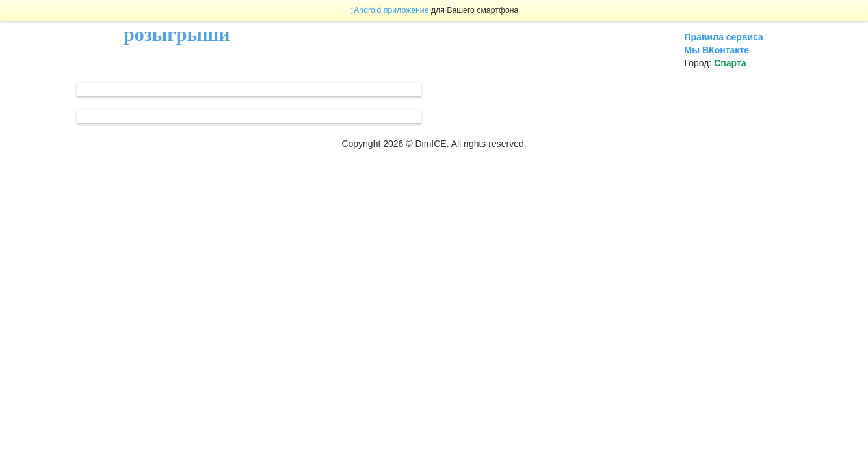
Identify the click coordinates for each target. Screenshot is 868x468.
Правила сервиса (724, 37)
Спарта (730, 63)
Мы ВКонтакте (717, 50)
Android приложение (389, 10)
